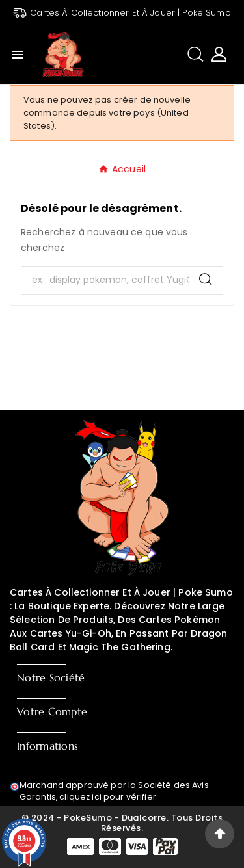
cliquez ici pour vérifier (108, 797)
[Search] (206, 279)
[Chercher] (105, 280)
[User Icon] (219, 54)
